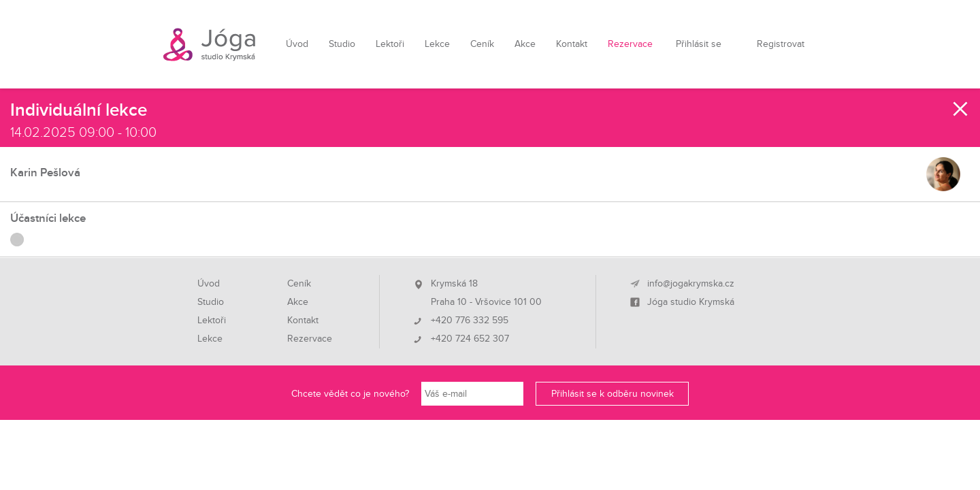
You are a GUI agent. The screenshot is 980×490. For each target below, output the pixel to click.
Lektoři (390, 44)
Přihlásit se (699, 44)
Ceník (482, 44)
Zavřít (961, 109)
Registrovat (781, 44)
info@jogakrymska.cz (691, 284)
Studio (342, 44)
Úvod (297, 44)
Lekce (437, 44)
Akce (525, 44)
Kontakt (572, 44)
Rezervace (630, 44)
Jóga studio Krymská (691, 302)
